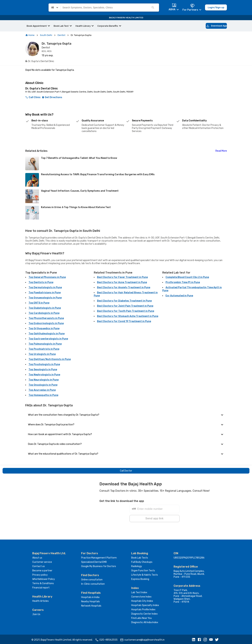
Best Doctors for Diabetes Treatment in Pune (124, 301)
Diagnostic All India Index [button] (145, 621)
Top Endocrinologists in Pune (46, 323)
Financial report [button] (41, 587)
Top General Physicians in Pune (47, 277)
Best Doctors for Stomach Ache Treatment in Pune (128, 316)
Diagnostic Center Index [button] (144, 613)
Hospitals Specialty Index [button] (145, 604)
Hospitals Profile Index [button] (143, 609)
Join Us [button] (36, 613)
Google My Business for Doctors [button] (99, 565)
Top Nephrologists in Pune (44, 375)
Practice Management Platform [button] (99, 557)
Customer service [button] (42, 561)
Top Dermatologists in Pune (45, 287)
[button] (194, 639)
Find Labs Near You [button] (141, 617)
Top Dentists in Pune (41, 282)
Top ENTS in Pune (39, 303)
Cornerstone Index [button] (141, 596)
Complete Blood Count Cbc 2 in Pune (187, 277)
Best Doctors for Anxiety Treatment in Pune (124, 287)
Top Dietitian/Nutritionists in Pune (50, 359)
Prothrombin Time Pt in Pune (183, 282)
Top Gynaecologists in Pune (45, 298)
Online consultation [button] (92, 579)
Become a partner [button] (42, 570)
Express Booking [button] (140, 578)
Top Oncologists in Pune (43, 385)
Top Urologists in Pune (42, 354)
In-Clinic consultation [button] (93, 583)
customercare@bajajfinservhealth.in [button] (142, 639)
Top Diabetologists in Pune (45, 308)
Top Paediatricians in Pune (45, 293)
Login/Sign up (216, 8)
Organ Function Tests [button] (143, 570)
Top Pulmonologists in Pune (45, 344)
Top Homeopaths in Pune (43, 395)
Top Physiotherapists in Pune (46, 318)
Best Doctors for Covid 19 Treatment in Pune (124, 321)
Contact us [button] (39, 565)
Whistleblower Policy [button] (44, 578)
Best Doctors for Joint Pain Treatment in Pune (125, 306)
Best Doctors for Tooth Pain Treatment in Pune (126, 311)
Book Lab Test (61, 26)
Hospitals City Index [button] (142, 600)
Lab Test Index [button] (139, 591)
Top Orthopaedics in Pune (44, 328)
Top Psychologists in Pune (44, 364)
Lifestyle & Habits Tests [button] (145, 574)
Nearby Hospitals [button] (90, 600)
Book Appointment (37, 26)
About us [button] (37, 557)
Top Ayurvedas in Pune (42, 390)
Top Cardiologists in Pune (44, 313)
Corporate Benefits (108, 26)
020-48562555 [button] (106, 639)
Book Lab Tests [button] (140, 557)
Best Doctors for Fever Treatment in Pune (122, 277)
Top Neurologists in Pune (44, 380)
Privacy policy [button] (40, 574)
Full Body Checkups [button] (142, 561)
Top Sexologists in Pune (43, 370)
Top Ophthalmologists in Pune (47, 334)
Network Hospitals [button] (91, 605)
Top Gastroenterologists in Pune (48, 339)
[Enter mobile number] (158, 506)
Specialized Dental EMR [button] (94, 561)
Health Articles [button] (40, 600)
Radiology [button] (137, 565)
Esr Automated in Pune (179, 296)
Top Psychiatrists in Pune (44, 349)
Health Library (83, 26)
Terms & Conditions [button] (43, 582)
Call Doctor (126, 471)
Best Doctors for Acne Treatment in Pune (122, 282)
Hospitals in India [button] (90, 596)
